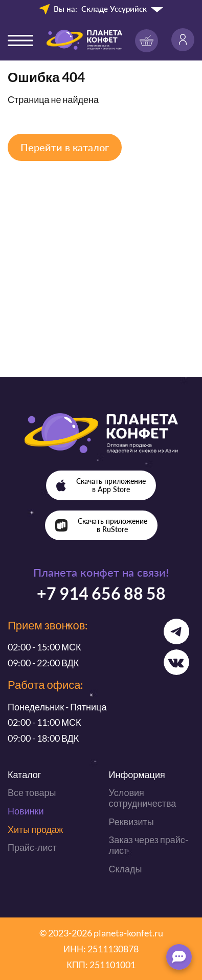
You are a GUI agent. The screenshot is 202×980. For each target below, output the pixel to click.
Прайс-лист (32, 847)
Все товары (32, 792)
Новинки (26, 811)
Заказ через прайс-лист (149, 845)
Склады (126, 869)
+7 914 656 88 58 (101, 593)
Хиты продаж (35, 829)
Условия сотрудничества (143, 798)
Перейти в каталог (65, 147)
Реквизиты (131, 822)
